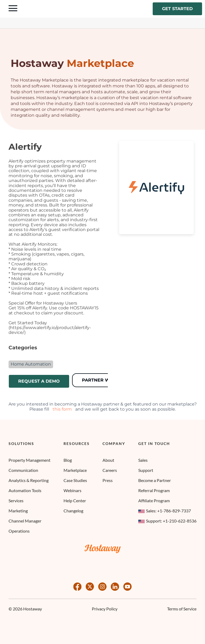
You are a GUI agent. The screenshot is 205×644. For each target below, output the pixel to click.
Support (146, 470)
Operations (19, 531)
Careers (110, 470)
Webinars (72, 490)
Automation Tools (25, 490)
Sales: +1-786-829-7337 (165, 511)
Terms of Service (182, 609)
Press (108, 480)
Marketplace (75, 470)
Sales (143, 460)
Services (16, 501)
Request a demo (39, 381)
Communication (23, 470)
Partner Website (104, 380)
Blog (68, 460)
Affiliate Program (154, 501)
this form (62, 409)
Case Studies (75, 480)
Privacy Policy (105, 609)
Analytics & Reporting (29, 480)
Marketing (18, 511)
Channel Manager (25, 521)
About (108, 460)
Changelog (73, 511)
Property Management (29, 460)
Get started (177, 9)
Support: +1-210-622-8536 (167, 521)
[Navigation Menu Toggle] (13, 9)
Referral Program (154, 490)
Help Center (75, 501)
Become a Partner (155, 480)
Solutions (21, 444)
